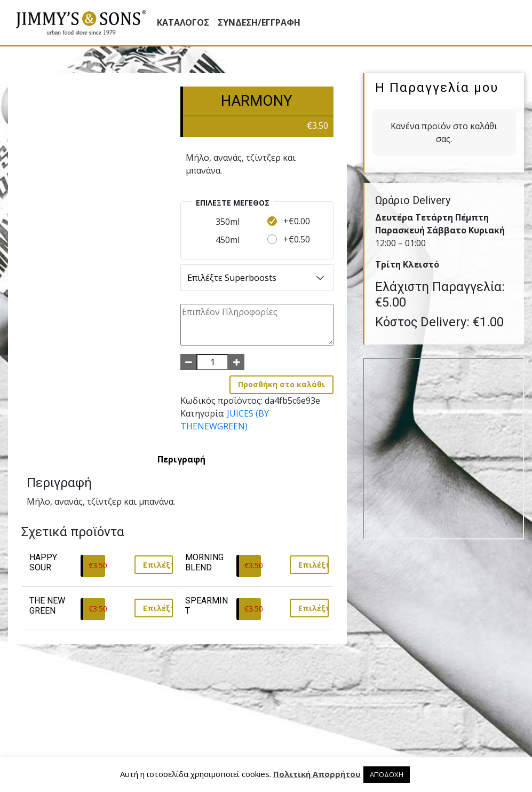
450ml (228, 240)
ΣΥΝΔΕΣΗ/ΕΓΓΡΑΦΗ (259, 22)
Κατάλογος (183, 22)
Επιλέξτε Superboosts (257, 278)
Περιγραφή (181, 459)
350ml (228, 222)
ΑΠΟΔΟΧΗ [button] (387, 774)
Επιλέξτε (158, 565)
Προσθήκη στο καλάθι (281, 384)
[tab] (181, 459)
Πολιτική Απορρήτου (317, 774)
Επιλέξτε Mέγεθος (233, 203)
